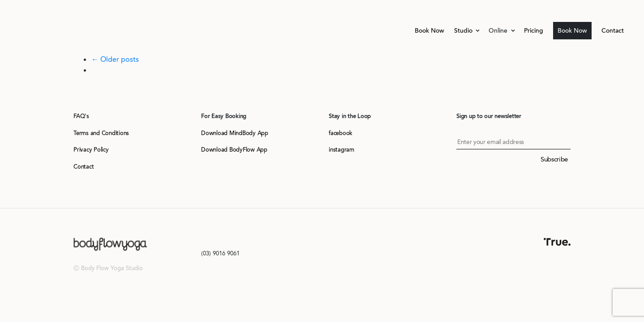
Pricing (534, 31)
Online (499, 31)
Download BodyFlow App (234, 150)
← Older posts (115, 59)
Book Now (429, 31)
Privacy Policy (91, 150)
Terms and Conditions (101, 133)
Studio (464, 31)
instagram (341, 150)
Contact (613, 31)
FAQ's (81, 116)
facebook (341, 133)
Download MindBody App (235, 133)
